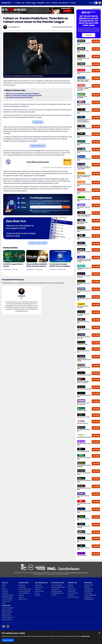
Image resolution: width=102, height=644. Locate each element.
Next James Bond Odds (73, 597)
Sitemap (4, 603)
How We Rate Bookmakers (8, 595)
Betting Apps (87, 587)
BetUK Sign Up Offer (6, 614)
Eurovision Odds (72, 591)
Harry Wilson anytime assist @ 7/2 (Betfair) (19, 97)
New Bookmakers (88, 593)
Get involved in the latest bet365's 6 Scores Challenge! (60, 265)
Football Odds (38, 585)
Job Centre (54, 595)
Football (18, 3)
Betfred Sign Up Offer (7, 616)
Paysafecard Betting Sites (90, 595)
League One (21, 595)
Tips (23, 3)
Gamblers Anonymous (82, 573)
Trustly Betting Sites (89, 589)
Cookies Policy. (85, 636)
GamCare (67, 573)
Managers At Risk (55, 589)
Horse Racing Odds (39, 591)
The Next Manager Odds (57, 585)
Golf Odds (37, 593)
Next (71, 259)
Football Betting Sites (89, 599)
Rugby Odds (38, 595)
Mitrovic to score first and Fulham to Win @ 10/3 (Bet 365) (24, 95)
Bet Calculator (64, 3)
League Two (21, 597)
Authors (4, 587)
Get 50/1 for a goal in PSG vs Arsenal (13, 265)
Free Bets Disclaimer (6, 601)
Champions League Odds (24, 591)
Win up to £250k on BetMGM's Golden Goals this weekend (37, 265)
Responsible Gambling (7, 597)
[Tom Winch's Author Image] (22, 291)
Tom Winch (13, 27)
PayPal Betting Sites (89, 591)
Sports (48, 3)
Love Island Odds (72, 589)
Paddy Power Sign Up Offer (8, 608)
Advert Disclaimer (97, 8)
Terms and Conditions (7, 599)
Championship (22, 587)
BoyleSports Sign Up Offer (8, 618)
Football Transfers (22, 599)
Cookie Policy (5, 593)
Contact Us (5, 589)
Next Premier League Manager (58, 587)
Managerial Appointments (57, 593)
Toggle (96, 3)
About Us (4, 585)
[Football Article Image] (14, 256)
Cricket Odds (38, 589)
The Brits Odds (71, 595)
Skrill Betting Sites (88, 597)
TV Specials (71, 585)
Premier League (22, 585)
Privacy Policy (5, 591)
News (34, 3)
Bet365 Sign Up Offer (6, 610)
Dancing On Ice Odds (73, 593)
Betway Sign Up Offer (7, 620)
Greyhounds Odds (39, 587)
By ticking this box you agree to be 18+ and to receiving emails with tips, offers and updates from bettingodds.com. (50, 211)
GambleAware (73, 573)
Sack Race (55, 3)
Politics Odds (71, 587)
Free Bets (28, 3)
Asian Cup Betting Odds (24, 593)
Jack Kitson (8, 269)
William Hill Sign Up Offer (7, 612)
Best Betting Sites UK (89, 585)
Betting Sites (41, 3)
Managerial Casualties (57, 591)
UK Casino (73, 3)
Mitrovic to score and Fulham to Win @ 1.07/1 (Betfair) (23, 94)
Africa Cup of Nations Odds (25, 589)
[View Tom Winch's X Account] (18, 27)
